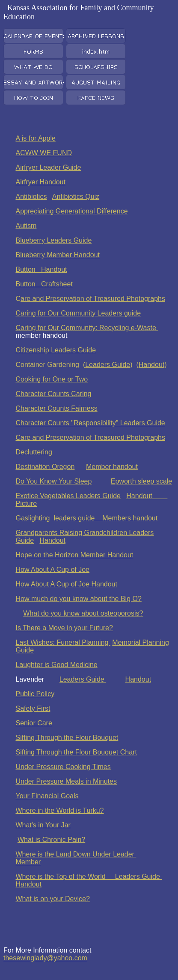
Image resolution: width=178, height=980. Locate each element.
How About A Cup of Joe (52, 570)
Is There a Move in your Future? (64, 628)
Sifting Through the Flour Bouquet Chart (76, 752)
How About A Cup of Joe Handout (66, 584)
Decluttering (34, 452)
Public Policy (35, 694)
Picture (26, 504)
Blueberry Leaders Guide (53, 240)
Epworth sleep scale (141, 481)
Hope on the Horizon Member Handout (74, 555)
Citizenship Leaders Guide (56, 350)
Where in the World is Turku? (59, 810)
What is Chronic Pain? (51, 840)
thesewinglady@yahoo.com (45, 958)
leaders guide (78, 518)
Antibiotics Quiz (76, 197)
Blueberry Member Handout (58, 255)
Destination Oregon (45, 467)
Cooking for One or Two (52, 379)
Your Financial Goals (47, 796)
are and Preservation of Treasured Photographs (93, 299)
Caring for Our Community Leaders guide (78, 313)
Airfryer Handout (40, 182)
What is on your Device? (52, 899)
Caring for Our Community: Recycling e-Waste (87, 328)
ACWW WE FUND (44, 153)
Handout (152, 365)
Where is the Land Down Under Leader (76, 854)
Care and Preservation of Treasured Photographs (90, 437)
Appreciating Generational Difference (71, 211)
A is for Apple (35, 138)
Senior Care (34, 723)
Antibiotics (31, 197)
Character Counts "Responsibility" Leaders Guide (90, 423)
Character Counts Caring (53, 394)
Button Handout (41, 269)
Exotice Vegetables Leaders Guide (68, 496)
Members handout (130, 518)
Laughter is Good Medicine (56, 665)
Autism (26, 226)
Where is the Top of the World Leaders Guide (89, 876)
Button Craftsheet (44, 284)
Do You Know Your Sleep (53, 481)
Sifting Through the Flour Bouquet (67, 738)
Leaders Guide (108, 365)
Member (28, 862)
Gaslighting (33, 518)
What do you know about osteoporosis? (83, 613)
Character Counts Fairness (56, 408)
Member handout (112, 467)
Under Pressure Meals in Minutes (66, 781)
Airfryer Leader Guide (48, 167)
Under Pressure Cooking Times (63, 767)
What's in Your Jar (43, 825)
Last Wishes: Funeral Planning (63, 642)
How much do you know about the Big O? (78, 599)
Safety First (33, 708)
